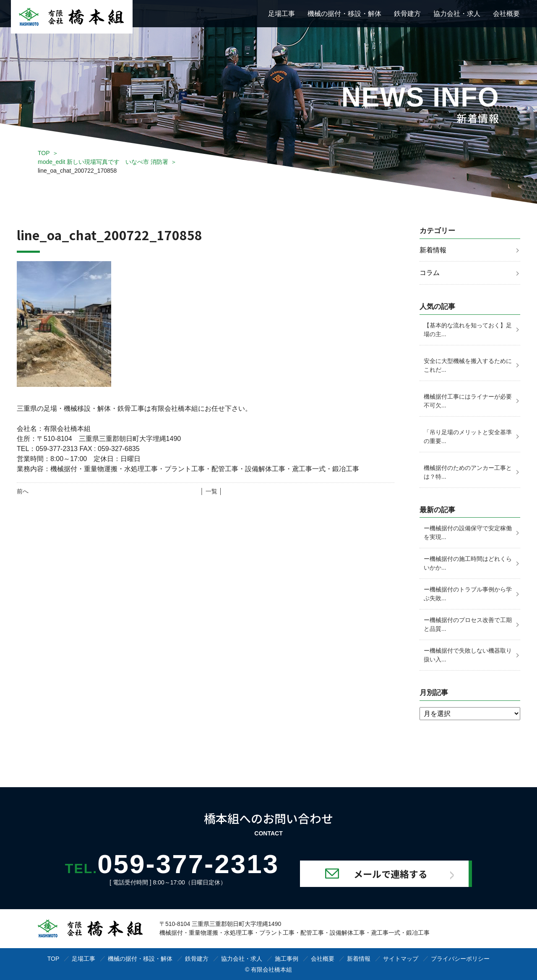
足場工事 (282, 14)
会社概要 (506, 14)
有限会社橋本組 (271, 969)
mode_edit (103, 162)
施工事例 (287, 958)
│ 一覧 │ (211, 491)
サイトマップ (401, 958)
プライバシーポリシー (460, 958)
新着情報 (433, 250)
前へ (23, 491)
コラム (430, 273)
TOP (44, 153)
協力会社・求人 (457, 14)
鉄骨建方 (407, 14)
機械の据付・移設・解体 (344, 14)
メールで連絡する (391, 873)
